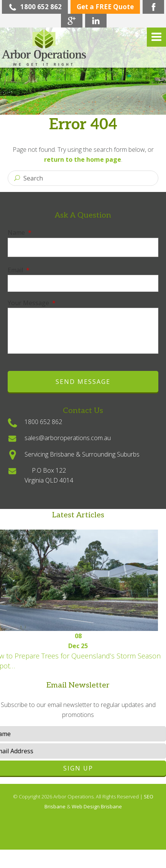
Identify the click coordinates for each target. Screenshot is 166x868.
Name (20, 232)
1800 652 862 (35, 7)
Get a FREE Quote (105, 7)
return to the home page (83, 159)
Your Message (32, 303)
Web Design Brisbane (97, 806)
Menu (156, 37)
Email (19, 270)
